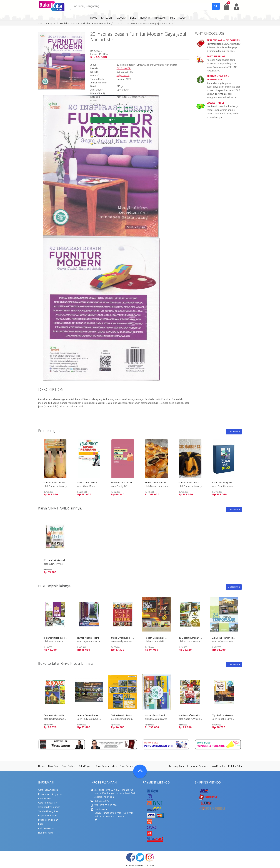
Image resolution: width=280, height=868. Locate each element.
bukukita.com (147, 866)
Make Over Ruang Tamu (124, 638)
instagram (149, 857)
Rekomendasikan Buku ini (105, 137)
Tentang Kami (176, 766)
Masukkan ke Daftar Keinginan (108, 129)
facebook (131, 857)
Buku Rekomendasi (106, 766)
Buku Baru (53, 766)
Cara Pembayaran (48, 803)
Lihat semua (234, 432)
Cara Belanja (45, 799)
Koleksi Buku (235, 766)
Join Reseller (218, 766)
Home (42, 766)
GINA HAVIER (124, 69)
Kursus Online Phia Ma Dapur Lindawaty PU (167, 483)
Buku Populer (86, 766)
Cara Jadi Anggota (48, 790)
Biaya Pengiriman (47, 816)
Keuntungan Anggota (50, 794)
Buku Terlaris (69, 766)
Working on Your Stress (124, 483)
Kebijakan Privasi (47, 829)
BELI (113, 120)
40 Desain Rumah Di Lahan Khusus (196, 638)
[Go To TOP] (140, 771)
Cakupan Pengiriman (49, 807)
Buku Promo (127, 766)
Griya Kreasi (123, 76)
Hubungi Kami (46, 833)
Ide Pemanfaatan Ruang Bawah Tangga (199, 716)
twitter (140, 857)
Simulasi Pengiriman (49, 811)
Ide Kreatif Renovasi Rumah (58, 638)
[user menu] (236, 7)
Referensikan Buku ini (103, 144)
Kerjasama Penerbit (197, 766)
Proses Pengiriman (48, 820)
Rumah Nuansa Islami (88, 638)
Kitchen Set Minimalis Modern (59, 560)
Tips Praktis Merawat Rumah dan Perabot (234, 716)
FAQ (41, 824)
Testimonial (221, 94)
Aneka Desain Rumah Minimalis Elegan (97, 716)
